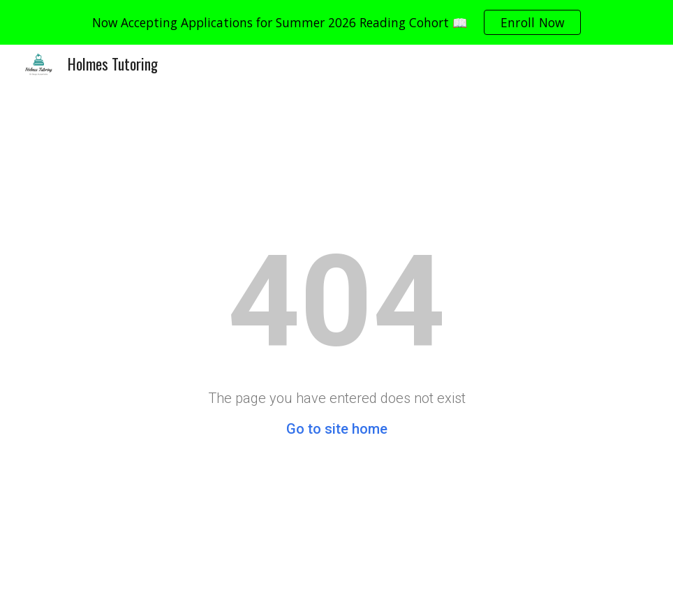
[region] (336, 22)
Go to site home (337, 429)
